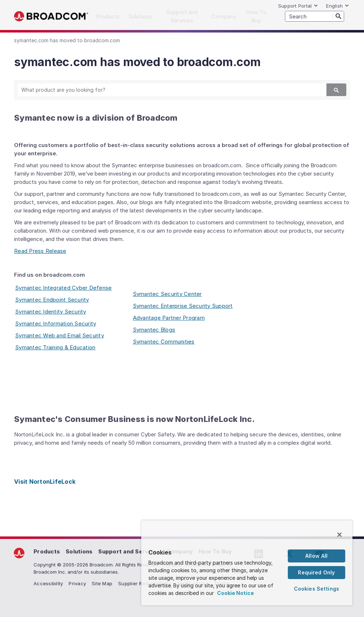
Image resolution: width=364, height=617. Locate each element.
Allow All (316, 556)
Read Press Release (40, 251)
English (338, 6)
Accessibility (48, 583)
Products (47, 551)
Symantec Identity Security (51, 312)
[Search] (338, 16)
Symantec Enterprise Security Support (183, 306)
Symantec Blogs (154, 330)
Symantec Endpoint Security (52, 300)
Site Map (102, 583)
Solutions (79, 551)
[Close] (339, 535)
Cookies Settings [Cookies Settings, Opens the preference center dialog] (317, 589)
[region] (247, 563)
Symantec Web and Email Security (60, 335)
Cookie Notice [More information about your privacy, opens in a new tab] (235, 593)
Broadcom (51, 16)
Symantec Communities (164, 342)
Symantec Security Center (167, 294)
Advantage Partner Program (169, 318)
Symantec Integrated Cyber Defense (63, 288)
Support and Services (129, 551)
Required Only (316, 572)
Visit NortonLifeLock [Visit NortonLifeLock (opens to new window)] (45, 482)
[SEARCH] (315, 16)
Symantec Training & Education (55, 347)
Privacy (77, 583)
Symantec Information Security (56, 323)
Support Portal (298, 6)
